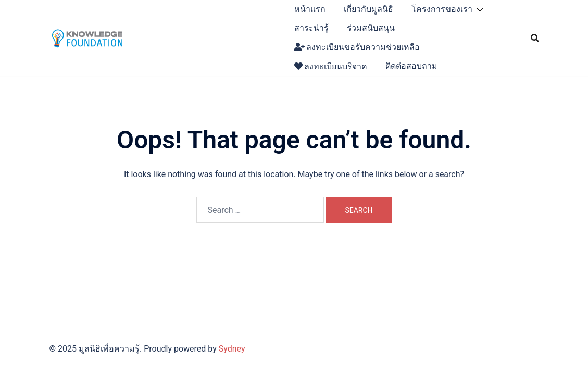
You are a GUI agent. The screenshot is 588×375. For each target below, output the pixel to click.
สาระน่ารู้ (311, 28)
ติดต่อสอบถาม (411, 66)
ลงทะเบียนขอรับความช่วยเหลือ (357, 47)
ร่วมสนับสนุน (371, 28)
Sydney (232, 349)
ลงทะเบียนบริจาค (331, 66)
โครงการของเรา (442, 9)
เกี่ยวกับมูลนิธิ (368, 9)
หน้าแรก (310, 9)
